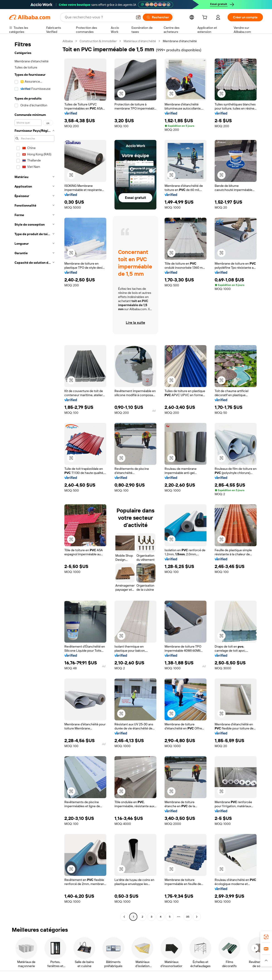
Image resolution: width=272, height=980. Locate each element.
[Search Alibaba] (98, 17)
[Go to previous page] (124, 917)
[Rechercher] (158, 17)
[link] (266, 937)
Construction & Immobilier (98, 41)
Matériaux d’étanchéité (140, 41)
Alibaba (68, 41)
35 (188, 917)
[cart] (206, 18)
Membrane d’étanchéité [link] (180, 41)
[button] (138, 17)
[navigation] (34, 479)
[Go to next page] (197, 917)
